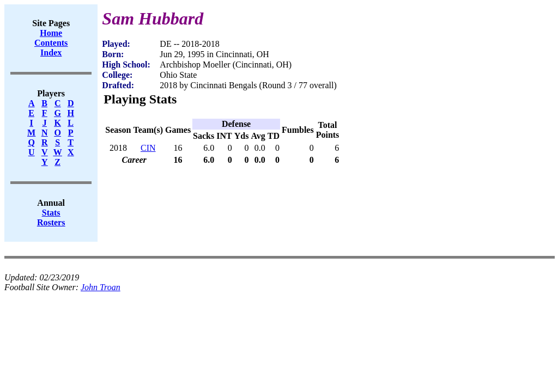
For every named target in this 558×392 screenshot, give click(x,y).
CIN (148, 148)
